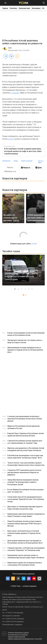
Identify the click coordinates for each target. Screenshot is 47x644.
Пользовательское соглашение (18, 635)
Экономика (36, 8)
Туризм (5, 8)
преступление (27, 161)
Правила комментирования (17, 637)
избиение (6, 161)
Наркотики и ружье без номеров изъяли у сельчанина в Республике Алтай (25, 564)
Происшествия (24, 8)
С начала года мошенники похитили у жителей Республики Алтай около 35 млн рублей (25, 419)
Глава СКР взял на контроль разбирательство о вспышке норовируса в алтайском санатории (22, 275)
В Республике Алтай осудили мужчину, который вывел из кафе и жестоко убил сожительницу (23, 151)
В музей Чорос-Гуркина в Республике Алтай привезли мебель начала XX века (26, 434)
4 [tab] (25, 289)
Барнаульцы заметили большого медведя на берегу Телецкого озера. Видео (26, 515)
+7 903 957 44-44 (11, 613)
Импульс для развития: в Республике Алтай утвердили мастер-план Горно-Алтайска (26, 449)
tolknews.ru (12, 594)
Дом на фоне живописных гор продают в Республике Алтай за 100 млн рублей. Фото (25, 542)
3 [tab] (22, 289)
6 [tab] (32, 289)
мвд (16, 161)
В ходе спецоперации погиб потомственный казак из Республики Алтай (26, 334)
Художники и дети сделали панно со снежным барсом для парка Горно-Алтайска (26, 556)
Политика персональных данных (18, 633)
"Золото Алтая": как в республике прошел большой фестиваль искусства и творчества (26, 464)
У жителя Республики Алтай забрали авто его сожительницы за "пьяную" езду (25, 442)
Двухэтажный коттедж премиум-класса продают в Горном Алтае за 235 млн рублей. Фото (25, 350)
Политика (13, 8)
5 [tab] (29, 289)
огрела (11, 139)
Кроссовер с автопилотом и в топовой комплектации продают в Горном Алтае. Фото (24, 533)
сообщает (15, 93)
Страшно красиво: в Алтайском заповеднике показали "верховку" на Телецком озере (26, 549)
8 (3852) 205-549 (11, 622)
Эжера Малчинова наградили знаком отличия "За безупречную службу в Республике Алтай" (23, 482)
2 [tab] (18, 289)
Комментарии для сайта (23, 244)
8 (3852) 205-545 (11, 619)
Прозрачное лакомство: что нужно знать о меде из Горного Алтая (25, 341)
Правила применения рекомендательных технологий (25, 639)
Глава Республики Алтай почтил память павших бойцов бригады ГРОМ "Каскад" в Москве (24, 524)
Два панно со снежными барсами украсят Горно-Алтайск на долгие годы (25, 508)
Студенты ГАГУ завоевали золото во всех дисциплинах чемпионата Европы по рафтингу (24, 472)
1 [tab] (15, 289)
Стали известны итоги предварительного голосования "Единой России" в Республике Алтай (26, 499)
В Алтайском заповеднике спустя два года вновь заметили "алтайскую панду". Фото (25, 457)
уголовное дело (43, 162)
